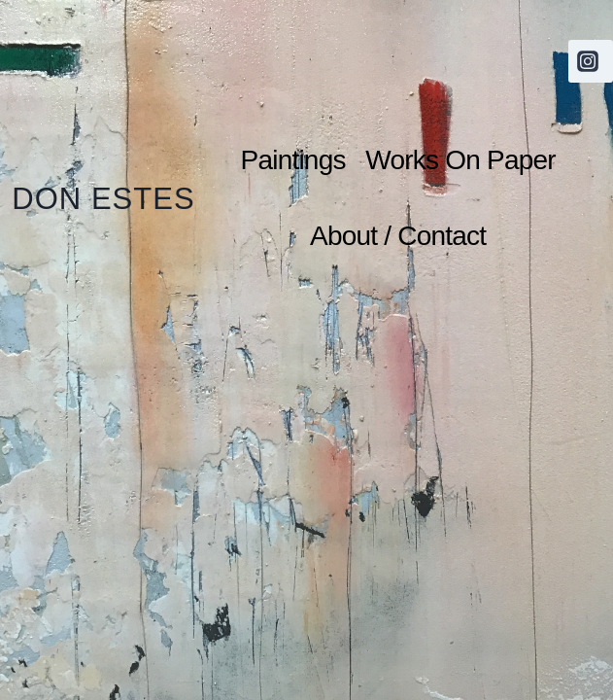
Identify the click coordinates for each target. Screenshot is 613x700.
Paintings (293, 160)
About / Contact (398, 236)
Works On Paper (460, 160)
